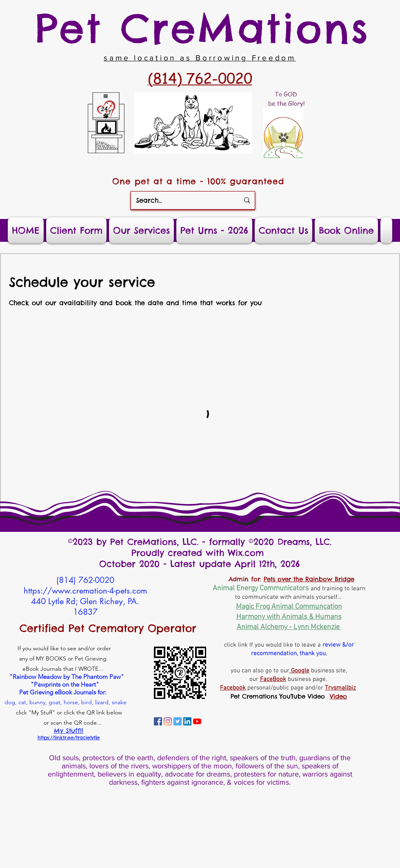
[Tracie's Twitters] (178, 721)
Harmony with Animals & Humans (289, 617)
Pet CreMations (203, 28)
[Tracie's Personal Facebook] (158, 721)
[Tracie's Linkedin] (187, 721)
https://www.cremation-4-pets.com (85, 591)
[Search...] (181, 200)
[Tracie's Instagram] (168, 721)
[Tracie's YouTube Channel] (197, 721)
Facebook (233, 688)
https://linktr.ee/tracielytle (69, 737)
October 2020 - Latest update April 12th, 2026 (199, 564)
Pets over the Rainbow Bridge (309, 579)
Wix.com (248, 553)
